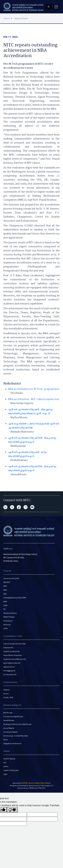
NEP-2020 (7, 582)
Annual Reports (9, 728)
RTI (4, 609)
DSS (5, 763)
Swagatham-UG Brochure (12, 744)
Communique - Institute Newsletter (16, 736)
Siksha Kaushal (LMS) (11, 578)
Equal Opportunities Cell (12, 663)
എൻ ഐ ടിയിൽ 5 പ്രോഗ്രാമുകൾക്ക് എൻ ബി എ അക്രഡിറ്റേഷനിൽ (33, 426)
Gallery (6, 766)
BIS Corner (7, 625)
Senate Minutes (9, 720)
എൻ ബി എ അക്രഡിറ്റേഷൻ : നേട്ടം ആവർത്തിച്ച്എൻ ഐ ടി (27, 454)
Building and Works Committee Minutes (17, 724)
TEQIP (5, 605)
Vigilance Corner (9, 667)
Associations (8, 621)
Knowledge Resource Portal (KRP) (15, 598)
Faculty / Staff (8, 697)
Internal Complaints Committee (14, 644)
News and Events (21, 18)
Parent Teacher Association (13, 655)
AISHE (5, 628)
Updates (7, 18)
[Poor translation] (12, 810)
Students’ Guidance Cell (12, 651)
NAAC (5, 602)
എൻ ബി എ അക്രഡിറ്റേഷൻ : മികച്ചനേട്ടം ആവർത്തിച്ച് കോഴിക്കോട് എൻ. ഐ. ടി (30, 412)
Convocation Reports (10, 732)
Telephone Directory (10, 613)
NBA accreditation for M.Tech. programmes (34, 389)
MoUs (5, 740)
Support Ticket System (11, 770)
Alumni (6, 694)
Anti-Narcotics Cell (10, 675)
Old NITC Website (9, 759)
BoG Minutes (8, 713)
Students (6, 690)
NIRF (5, 586)
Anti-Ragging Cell (9, 671)
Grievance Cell (8, 648)
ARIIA (5, 590)
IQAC (5, 594)
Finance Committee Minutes (13, 717)
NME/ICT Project (9, 617)
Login (5, 774)
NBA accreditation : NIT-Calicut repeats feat (34, 399)
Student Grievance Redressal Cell (15, 659)
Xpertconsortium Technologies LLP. (41, 786)
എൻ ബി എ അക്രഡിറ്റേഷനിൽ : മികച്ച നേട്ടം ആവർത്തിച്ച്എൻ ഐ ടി (32, 440)
